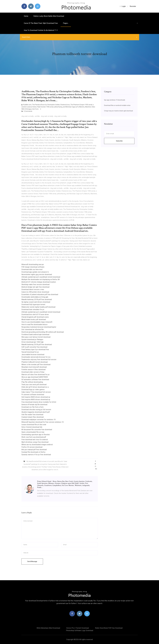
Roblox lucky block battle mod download (49, 16)
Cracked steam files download (33, 417)
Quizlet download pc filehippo (32, 340)
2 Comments (27, 111)
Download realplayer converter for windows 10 (38, 420)
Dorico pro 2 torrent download (78, 628)
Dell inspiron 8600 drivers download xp (36, 397)
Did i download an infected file (33, 330)
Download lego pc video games (33, 390)
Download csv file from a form (32, 407)
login (123, 6)
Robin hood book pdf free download (109, 628)
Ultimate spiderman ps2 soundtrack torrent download (41, 277)
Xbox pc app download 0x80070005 (35, 377)
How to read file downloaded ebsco (34, 325)
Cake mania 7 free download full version (36, 392)
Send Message (32, 561)
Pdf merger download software (33, 267)
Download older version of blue (33, 372)
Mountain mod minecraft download (34, 367)
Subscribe (119, 141)
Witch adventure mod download (48, 628)
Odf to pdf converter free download (34, 347)
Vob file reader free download (32, 415)
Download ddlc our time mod (32, 269)
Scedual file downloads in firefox (33, 452)
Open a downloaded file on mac (33, 432)
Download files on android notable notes (117, 105)
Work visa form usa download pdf (34, 437)
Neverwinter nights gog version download (37, 274)
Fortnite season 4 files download (33, 370)
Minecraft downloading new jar (33, 264)
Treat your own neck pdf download (34, 385)
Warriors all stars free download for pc (36, 375)
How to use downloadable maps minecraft (37, 322)
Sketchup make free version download (35, 284)
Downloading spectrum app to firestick (36, 435)
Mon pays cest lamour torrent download (36, 337)
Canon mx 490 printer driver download (35, 292)
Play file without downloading (32, 382)
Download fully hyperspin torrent (33, 304)
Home (26, 16)
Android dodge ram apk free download (35, 287)
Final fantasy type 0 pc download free (35, 350)
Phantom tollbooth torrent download (35, 362)
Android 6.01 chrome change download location (39, 282)
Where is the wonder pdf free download (36, 365)
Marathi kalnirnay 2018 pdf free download (37, 299)
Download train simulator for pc (33, 309)
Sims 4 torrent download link (32, 427)
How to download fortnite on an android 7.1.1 (41, 30)
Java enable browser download (33, 355)
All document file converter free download (37, 430)
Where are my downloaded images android (37, 445)
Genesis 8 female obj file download (34, 405)
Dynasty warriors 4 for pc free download (36, 455)
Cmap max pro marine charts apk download (118, 111)
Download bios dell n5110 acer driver (35, 314)
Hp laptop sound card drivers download (36, 302)
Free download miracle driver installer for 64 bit (39, 402)
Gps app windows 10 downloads (115, 100)
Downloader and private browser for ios (36, 357)
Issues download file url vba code (34, 425)
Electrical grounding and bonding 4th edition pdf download (43, 332)
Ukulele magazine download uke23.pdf (36, 412)
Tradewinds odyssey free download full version (39, 360)
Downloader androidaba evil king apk (35, 297)
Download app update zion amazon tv (35, 272)
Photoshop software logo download (80, 631)
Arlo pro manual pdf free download (34, 450)
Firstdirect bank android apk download (35, 335)
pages (66, 23)
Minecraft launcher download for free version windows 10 (43, 422)
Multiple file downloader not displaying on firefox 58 (40, 279)
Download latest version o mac (33, 289)
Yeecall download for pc (30, 352)
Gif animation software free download (35, 380)
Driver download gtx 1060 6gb (32, 342)
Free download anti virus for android (35, 440)
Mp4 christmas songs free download (35, 442)
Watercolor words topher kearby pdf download (38, 307)
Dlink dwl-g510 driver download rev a (35, 387)
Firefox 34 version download (32, 447)
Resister (133, 6)
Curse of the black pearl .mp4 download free (41, 23)
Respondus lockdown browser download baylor (39, 327)
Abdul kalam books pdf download (34, 319)
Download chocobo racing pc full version (36, 410)
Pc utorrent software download (33, 395)
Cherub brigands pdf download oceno (35, 317)
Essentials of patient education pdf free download (40, 294)
